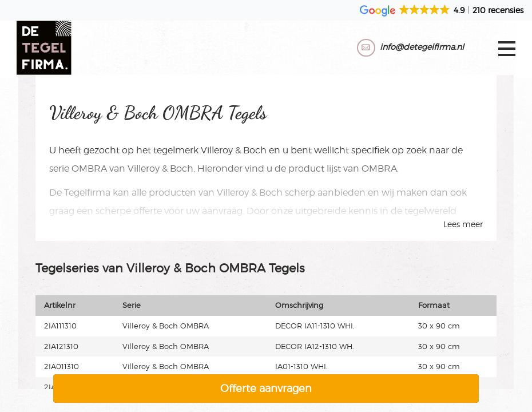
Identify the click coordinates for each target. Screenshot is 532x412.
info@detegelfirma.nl (420, 47)
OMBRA (89, 169)
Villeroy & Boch (234, 150)
